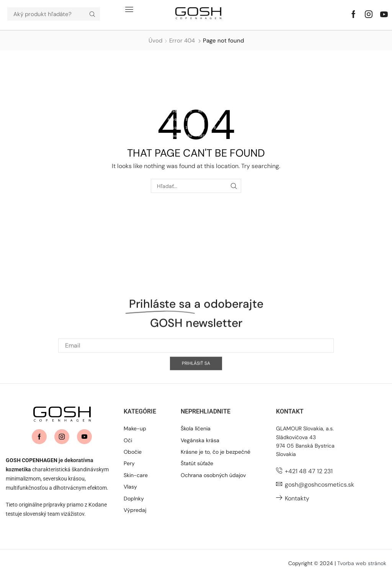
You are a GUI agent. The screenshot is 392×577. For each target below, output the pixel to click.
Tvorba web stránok (362, 563)
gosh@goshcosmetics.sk (319, 485)
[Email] (196, 370)
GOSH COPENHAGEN (32, 460)
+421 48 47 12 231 (309, 471)
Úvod (155, 41)
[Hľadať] (92, 14)
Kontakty (297, 498)
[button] (129, 9)
